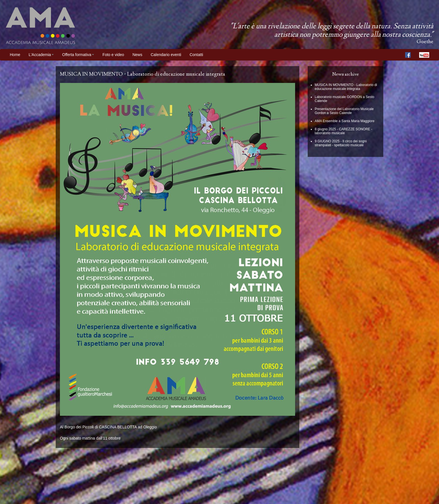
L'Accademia (41, 55)
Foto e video (113, 55)
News (137, 55)
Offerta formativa (78, 55)
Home (15, 55)
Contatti (196, 55)
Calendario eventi (166, 55)
